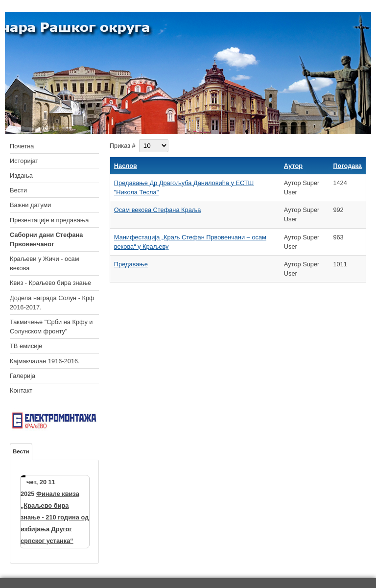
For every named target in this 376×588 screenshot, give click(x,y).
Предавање (131, 264)
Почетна (22, 146)
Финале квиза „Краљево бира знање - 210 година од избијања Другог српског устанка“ (55, 517)
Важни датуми (31, 205)
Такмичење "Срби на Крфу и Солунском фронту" (51, 327)
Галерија (23, 376)
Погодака (347, 166)
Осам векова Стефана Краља (158, 210)
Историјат (24, 161)
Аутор (293, 166)
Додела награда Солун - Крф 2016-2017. (52, 303)
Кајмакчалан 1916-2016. (45, 361)
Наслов (126, 166)
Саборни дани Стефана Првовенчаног (46, 239)
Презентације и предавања (49, 220)
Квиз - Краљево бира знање (50, 283)
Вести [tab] (21, 451)
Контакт (21, 390)
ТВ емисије (26, 346)
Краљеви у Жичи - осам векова (44, 263)
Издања (21, 176)
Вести (18, 190)
